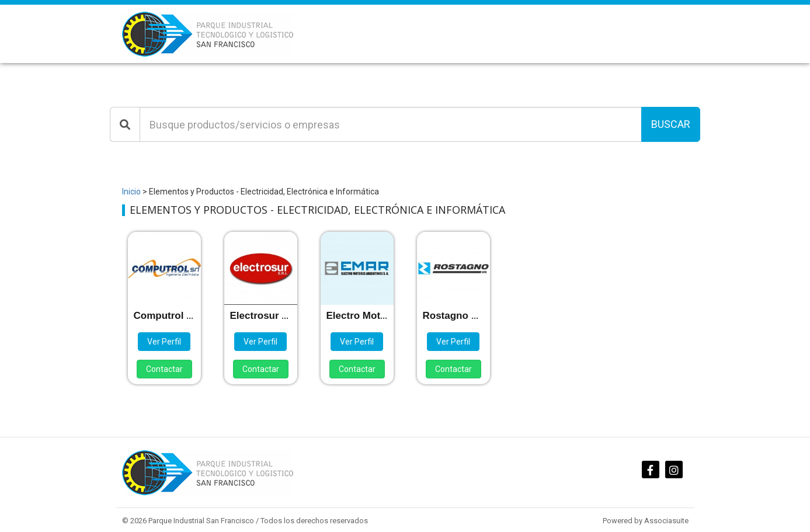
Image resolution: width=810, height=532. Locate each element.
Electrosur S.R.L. (270, 316)
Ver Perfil (164, 342)
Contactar (164, 369)
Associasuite (666, 521)
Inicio (131, 192)
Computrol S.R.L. (174, 316)
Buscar (671, 124)
